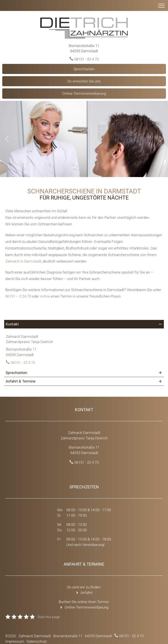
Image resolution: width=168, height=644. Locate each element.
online (45, 296)
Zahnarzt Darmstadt (35, 636)
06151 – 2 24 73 (18, 296)
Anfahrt (87, 593)
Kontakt (12, 324)
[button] (7, 139)
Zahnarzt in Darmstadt (23, 261)
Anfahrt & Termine (21, 381)
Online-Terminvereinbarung (84, 93)
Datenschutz (37, 641)
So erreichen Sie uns (84, 81)
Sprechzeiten (84, 69)
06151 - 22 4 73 (87, 59)
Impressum (15, 641)
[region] (84, 139)
